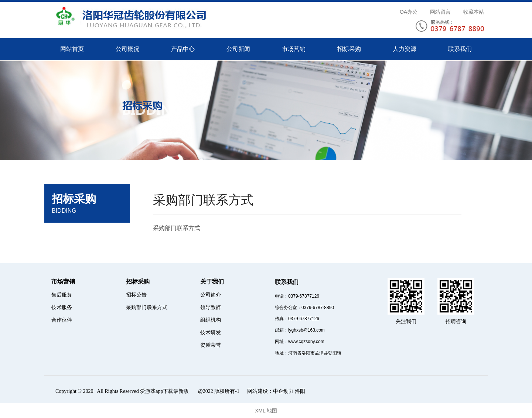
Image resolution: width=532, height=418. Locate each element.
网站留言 (440, 12)
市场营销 (294, 49)
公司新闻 (238, 49)
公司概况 (127, 49)
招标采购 (349, 49)
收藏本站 (474, 12)
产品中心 (183, 49)
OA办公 (409, 12)
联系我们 (460, 49)
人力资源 (405, 49)
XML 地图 (266, 411)
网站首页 (72, 49)
